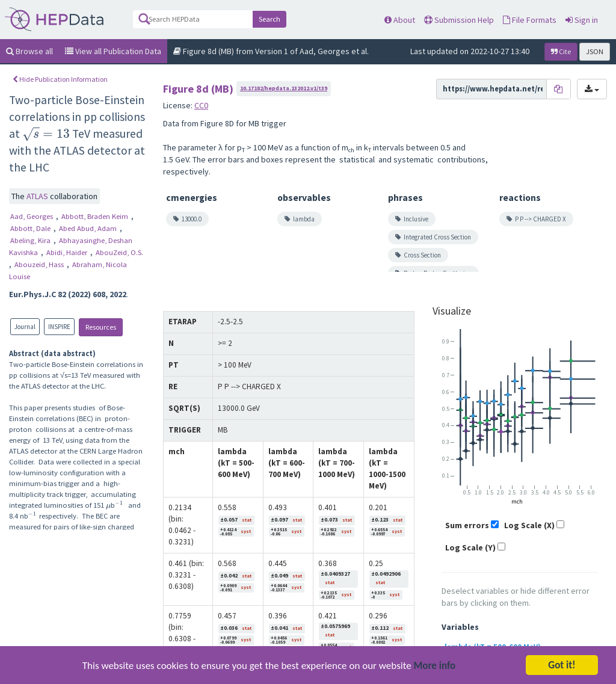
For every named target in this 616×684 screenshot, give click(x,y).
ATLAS (38, 196)
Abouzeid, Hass (40, 264)
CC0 (201, 105)
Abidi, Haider (68, 252)
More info (435, 673)
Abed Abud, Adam (89, 228)
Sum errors (467, 525)
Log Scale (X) (529, 525)
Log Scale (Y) (470, 547)
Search (269, 19)
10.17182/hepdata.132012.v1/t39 (284, 88)
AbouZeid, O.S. (119, 252)
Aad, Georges (32, 216)
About (400, 20)
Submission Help (459, 20)
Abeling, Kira (31, 240)
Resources (101, 327)
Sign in (582, 20)
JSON (595, 51)
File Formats (530, 20)
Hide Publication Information (60, 79)
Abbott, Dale (31, 228)
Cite (561, 51)
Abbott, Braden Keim (96, 216)
